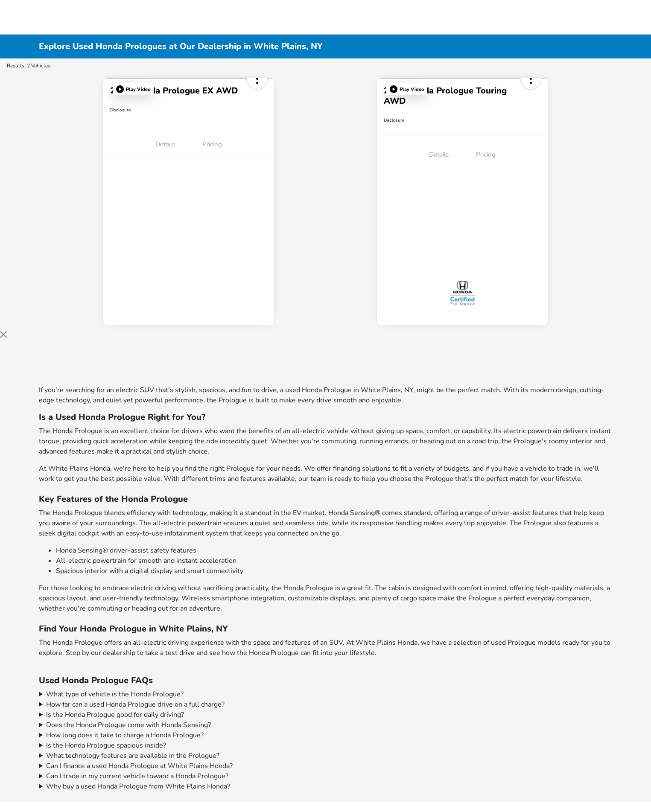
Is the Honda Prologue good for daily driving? (115, 715)
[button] (133, 89)
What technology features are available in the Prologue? (133, 756)
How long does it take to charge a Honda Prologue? (125, 735)
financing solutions (362, 469)
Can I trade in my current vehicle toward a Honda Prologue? (137, 776)
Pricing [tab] (212, 144)
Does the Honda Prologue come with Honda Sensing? (128, 725)
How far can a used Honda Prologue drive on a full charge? (135, 704)
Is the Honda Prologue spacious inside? (106, 745)
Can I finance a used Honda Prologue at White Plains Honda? (139, 766)
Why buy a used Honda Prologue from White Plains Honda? (138, 786)
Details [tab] (165, 144)
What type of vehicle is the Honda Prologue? (115, 694)
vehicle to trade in (553, 469)
